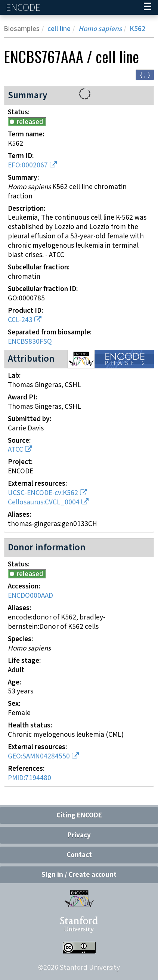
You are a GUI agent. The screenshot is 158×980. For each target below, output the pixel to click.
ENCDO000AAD (30, 596)
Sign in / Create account (79, 875)
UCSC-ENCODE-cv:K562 (43, 493)
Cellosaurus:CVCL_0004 (44, 502)
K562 (137, 29)
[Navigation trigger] (148, 7)
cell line (59, 29)
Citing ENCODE (79, 815)
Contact (79, 855)
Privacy (79, 835)
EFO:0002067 (28, 165)
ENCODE (24, 8)
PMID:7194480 (30, 778)
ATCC (16, 450)
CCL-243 (20, 320)
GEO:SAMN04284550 (39, 756)
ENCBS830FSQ (30, 342)
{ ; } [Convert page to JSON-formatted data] (145, 75)
